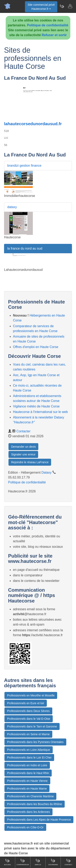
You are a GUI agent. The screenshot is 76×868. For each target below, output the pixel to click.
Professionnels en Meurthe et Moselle (31, 695)
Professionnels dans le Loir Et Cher (29, 758)
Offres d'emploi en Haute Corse (36, 347)
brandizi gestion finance (24, 166)
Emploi (38, 862)
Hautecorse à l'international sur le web (40, 412)
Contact (68, 862)
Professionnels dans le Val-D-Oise (29, 719)
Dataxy (47, 472)
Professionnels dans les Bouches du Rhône (35, 804)
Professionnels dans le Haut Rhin (28, 773)
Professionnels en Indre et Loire (27, 765)
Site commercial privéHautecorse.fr (41, 7)
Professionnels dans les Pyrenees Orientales (35, 742)
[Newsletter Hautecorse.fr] (62, 6)
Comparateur (23, 862)
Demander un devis (23, 447)
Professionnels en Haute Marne (27, 789)
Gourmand (53, 862)
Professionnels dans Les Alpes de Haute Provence (39, 820)
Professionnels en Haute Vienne (27, 781)
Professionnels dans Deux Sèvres (28, 711)
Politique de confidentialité (48, 25)
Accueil (8, 862)
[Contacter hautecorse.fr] (70, 6)
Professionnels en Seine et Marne (28, 734)
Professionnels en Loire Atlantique (29, 750)
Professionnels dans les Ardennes (28, 812)
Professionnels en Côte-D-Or (25, 827)
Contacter (23, 431)
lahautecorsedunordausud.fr (33, 124)
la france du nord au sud (25, 248)
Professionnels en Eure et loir (26, 703)
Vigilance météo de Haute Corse (36, 406)
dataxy (12, 207)
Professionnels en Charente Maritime (30, 796)
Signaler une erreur (23, 454)
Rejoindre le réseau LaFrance (30, 462)
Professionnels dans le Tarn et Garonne (32, 726)
